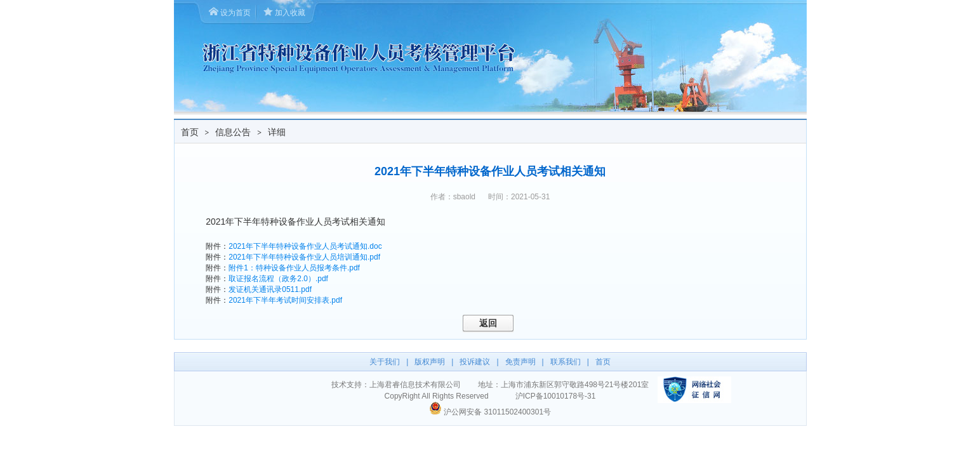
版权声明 (430, 362)
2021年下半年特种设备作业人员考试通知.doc (305, 246)
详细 (277, 132)
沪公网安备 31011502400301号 (497, 412)
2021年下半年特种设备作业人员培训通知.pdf (304, 257)
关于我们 (385, 362)
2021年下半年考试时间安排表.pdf (285, 300)
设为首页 (235, 13)
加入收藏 (290, 13)
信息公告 (233, 132)
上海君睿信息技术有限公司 (415, 385)
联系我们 (566, 362)
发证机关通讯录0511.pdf (270, 289)
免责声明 (520, 362)
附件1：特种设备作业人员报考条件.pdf (294, 268)
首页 (190, 132)
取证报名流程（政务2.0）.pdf (278, 279)
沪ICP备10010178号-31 (556, 396)
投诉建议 (475, 362)
